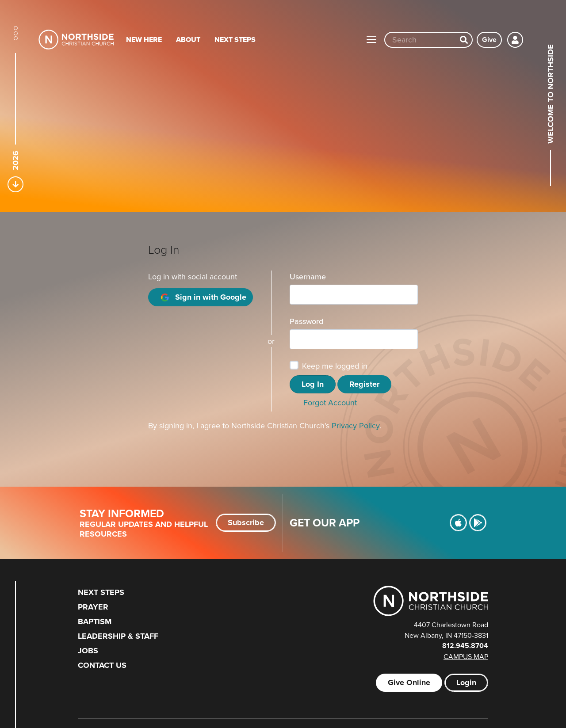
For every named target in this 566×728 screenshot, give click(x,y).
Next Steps (235, 40)
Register (364, 384)
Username (308, 276)
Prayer (93, 607)
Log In (313, 384)
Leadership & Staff (118, 636)
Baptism (95, 621)
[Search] (464, 40)
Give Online (409, 682)
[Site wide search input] (421, 40)
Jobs (88, 651)
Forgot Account (330, 402)
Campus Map (466, 656)
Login (466, 682)
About (188, 40)
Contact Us (102, 665)
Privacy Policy (356, 425)
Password (306, 321)
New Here (144, 40)
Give (489, 40)
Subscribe (246, 522)
